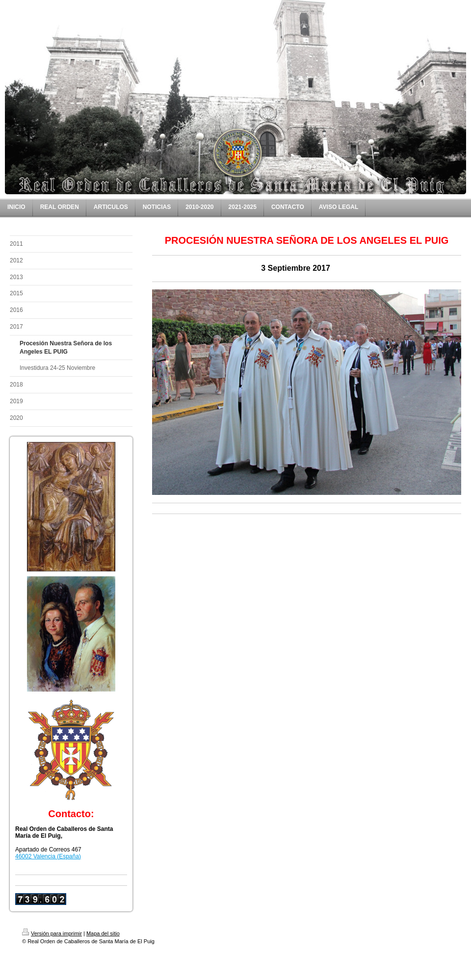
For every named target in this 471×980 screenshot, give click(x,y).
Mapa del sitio (103, 933)
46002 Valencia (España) (48, 856)
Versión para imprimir (52, 933)
